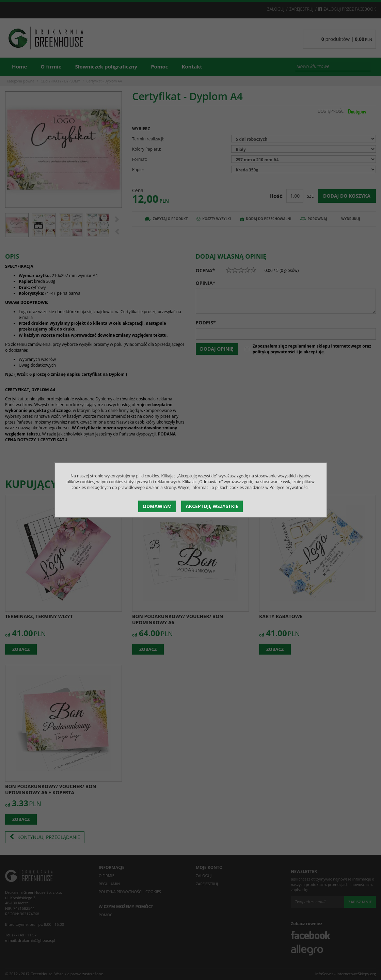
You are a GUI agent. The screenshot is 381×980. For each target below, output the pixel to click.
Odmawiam (157, 506)
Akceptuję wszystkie (212, 506)
